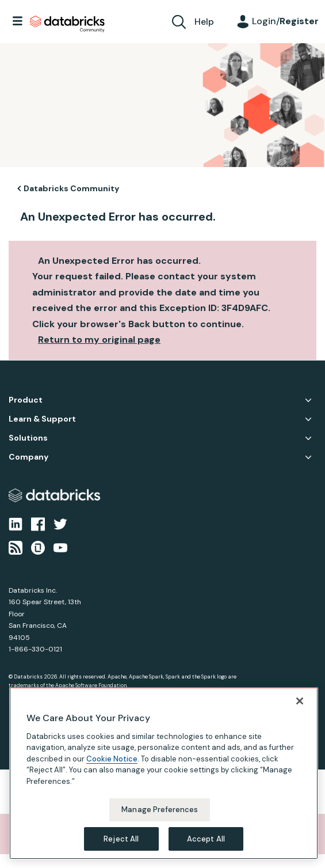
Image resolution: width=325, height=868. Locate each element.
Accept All (206, 846)
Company (28, 457)
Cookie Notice (112, 766)
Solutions (28, 438)
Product (26, 400)
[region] (164, 780)
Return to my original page (99, 340)
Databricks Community (67, 24)
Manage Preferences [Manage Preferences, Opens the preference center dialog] (160, 817)
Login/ (285, 21)
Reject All (121, 846)
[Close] (300, 708)
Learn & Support (42, 419)
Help (204, 22)
